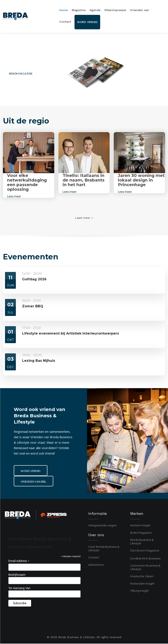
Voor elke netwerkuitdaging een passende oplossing (27, 182)
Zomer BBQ (33, 306)
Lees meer (14, 196)
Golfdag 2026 (34, 279)
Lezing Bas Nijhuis (39, 361)
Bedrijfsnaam (17, 575)
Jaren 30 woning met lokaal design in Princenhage (141, 180)
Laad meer (84, 218)
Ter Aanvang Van (19, 589)
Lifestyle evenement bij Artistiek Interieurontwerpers (71, 333)
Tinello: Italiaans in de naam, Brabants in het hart (84, 180)
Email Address (19, 562)
